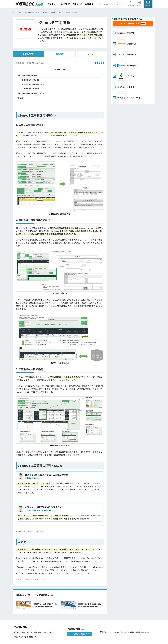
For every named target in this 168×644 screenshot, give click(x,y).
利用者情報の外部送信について (25, 637)
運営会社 (17, 632)
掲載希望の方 (148, 6)
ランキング (65, 4)
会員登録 (131, 5)
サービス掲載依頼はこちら (79, 634)
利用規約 (38, 632)
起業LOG (89, 4)
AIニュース (77, 4)
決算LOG (103, 632)
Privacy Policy (48, 632)
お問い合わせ (27, 632)
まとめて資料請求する (130, 23)
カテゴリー (53, 4)
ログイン (139, 5)
